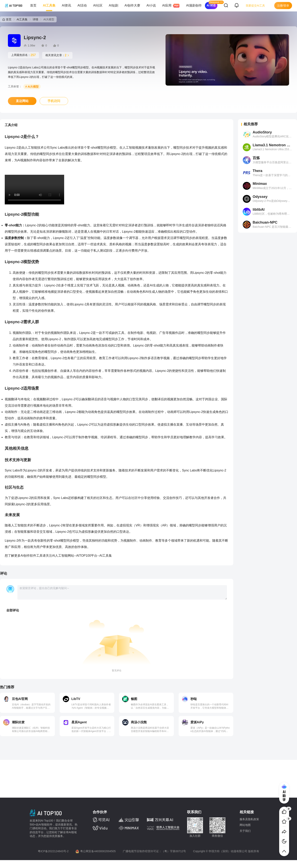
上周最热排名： (23, 55)
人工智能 (61, 556)
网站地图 (245, 825)
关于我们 (245, 831)
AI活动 (82, 5)
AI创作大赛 (132, 5)
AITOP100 (84, 556)
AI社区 (98, 5)
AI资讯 (66, 5)
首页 (33, 5)
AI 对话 (211, 5)
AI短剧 (114, 5)
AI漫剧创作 (194, 5)
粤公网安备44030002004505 (98, 851)
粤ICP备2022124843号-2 (53, 851)
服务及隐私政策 (249, 819)
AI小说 (151, 5)
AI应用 (168, 6)
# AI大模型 (32, 87)
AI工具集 (49, 5)
